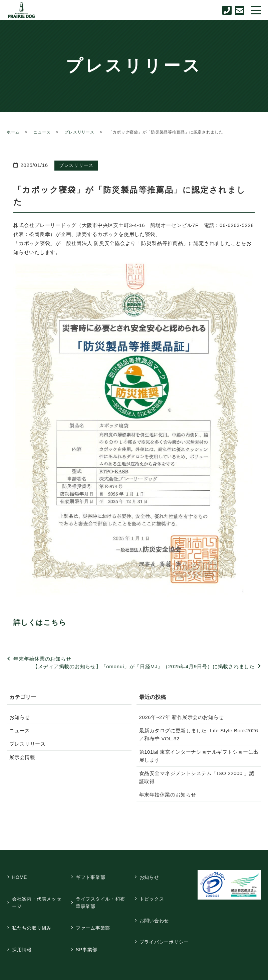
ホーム (13, 132)
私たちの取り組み (33, 914)
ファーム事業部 (94, 914)
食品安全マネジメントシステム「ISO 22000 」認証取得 (197, 777)
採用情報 (23, 930)
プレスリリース (79, 132)
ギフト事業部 (92, 875)
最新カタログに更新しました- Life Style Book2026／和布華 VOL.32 (198, 734)
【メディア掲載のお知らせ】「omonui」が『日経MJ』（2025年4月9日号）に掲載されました (144, 666)
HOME (21, 875)
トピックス (153, 891)
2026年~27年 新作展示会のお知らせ (180, 717)
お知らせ (19, 717)
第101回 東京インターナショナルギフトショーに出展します (197, 756)
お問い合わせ (155, 907)
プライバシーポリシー (165, 923)
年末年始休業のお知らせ (42, 659)
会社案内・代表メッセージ (38, 894)
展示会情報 (22, 757)
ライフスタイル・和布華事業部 (101, 894)
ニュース (42, 132)
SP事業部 (87, 930)
